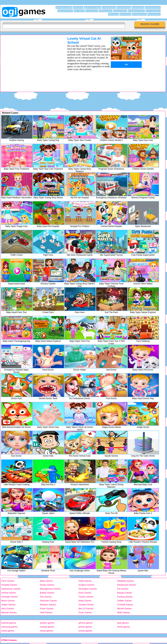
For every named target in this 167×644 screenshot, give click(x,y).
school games (85, 631)
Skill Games (78, 7)
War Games (113, 14)
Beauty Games (125, 593)
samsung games (9, 627)
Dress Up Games (153, 11)
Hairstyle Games (9, 597)
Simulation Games (88, 589)
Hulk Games (46, 612)
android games (9, 623)
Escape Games (120, 11)
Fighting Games (106, 11)
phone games (85, 627)
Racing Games (154, 14)
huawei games (47, 627)
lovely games (8, 631)
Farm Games (8, 581)
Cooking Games (109, 7)
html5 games (124, 627)
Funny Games (92, 11)
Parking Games (125, 597)
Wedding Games (126, 581)
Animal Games (9, 593)
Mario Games (8, 601)
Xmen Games (47, 609)
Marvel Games (124, 609)
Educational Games (136, 11)
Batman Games (9, 612)
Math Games (124, 612)
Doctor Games (47, 585)
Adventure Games (153, 7)
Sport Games (125, 14)
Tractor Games (86, 597)
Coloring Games (124, 7)
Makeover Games (65, 11)
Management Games (50, 589)
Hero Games (8, 609)
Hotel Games (85, 581)
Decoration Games (64, 7)
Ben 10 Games (86, 609)
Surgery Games (86, 585)
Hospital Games (9, 585)
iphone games (86, 623)
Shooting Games (139, 14)
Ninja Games (85, 601)
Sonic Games (85, 612)
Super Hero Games (93, 7)
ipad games (123, 623)
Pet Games (123, 589)
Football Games (125, 605)
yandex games (47, 623)
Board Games (138, 7)
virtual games (46, 631)
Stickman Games (48, 601)
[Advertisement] (83, 101)
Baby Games (46, 581)
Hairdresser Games (11, 589)
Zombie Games (86, 605)
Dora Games (85, 593)
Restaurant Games (127, 585)
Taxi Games (46, 597)
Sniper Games (8, 605)
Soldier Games (125, 601)
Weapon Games (48, 605)
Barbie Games (47, 593)
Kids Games (79, 11)
